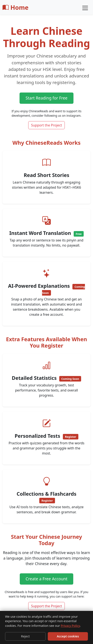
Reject (25, 636)
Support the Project (46, 125)
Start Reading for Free (46, 98)
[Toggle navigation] (85, 7)
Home (15, 7)
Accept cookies (68, 636)
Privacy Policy (70, 626)
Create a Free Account (47, 579)
